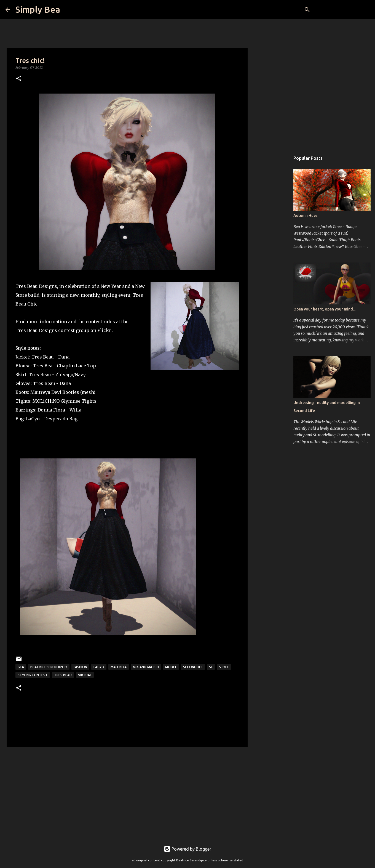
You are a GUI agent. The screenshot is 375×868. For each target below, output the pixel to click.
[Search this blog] (342, 10)
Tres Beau (43, 357)
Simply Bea (38, 9)
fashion (80, 667)
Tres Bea (43, 366)
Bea (21, 667)
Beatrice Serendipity (49, 667)
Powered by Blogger (187, 849)
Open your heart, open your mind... (324, 309)
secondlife (193, 667)
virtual (85, 675)
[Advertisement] (127, 794)
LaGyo (33, 419)
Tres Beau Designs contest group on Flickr (64, 330)
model (171, 667)
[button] (19, 79)
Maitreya (40, 392)
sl (211, 667)
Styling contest (33, 675)
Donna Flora (51, 410)
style (224, 667)
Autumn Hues (305, 216)
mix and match (146, 667)
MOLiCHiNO (46, 401)
